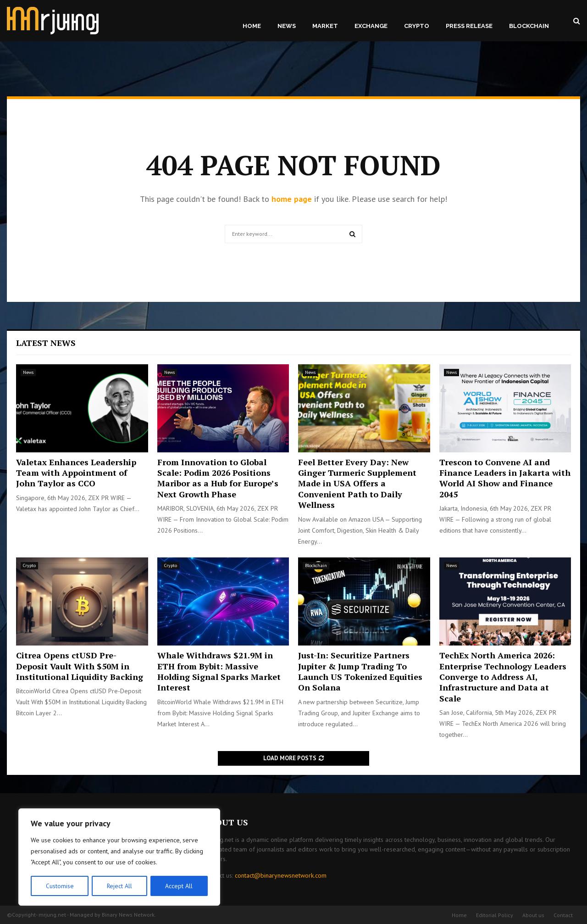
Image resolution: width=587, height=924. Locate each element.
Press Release (469, 26)
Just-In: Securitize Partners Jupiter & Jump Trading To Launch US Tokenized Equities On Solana (360, 671)
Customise (59, 886)
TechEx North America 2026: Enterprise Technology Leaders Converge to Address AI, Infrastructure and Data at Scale (503, 677)
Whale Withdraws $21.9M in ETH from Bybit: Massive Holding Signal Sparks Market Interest (219, 671)
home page (292, 199)
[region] (119, 857)
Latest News (46, 343)
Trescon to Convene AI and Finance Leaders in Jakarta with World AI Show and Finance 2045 (505, 478)
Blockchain (529, 26)
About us (533, 915)
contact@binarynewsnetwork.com (281, 875)
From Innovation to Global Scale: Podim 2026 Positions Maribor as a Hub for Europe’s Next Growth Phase (218, 478)
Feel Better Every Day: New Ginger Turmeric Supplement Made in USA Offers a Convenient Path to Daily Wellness (357, 484)
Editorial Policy (495, 915)
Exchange (371, 26)
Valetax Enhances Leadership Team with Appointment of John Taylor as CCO (76, 473)
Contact (563, 915)
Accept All (179, 886)
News (287, 26)
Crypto (417, 26)
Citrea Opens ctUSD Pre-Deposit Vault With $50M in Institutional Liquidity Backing (80, 666)
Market (325, 26)
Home (252, 26)
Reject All (119, 886)
